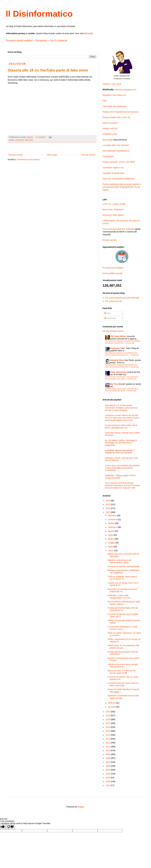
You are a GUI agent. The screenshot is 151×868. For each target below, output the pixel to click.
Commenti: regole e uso (113, 168)
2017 (108, 723)
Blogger (81, 807)
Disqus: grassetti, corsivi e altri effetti (119, 162)
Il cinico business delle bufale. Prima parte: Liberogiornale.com (121, 426)
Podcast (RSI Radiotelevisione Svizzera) (120, 112)
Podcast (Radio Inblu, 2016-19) (116, 117)
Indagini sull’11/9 (110, 128)
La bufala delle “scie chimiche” (116, 145)
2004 (108, 774)
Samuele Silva (117, 360)
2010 (108, 750)
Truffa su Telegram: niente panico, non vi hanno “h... (123, 578)
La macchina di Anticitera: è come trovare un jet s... (122, 628)
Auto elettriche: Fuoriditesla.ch (116, 151)
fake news (29, 140)
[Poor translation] (10, 827)
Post (107, 313)
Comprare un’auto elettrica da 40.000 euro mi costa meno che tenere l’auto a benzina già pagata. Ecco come (122, 418)
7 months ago (134, 355)
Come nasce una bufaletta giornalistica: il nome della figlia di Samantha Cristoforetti (123, 468)
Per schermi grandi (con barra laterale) (122, 298)
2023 (108, 504)
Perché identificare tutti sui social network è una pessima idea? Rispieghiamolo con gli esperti (122, 187)
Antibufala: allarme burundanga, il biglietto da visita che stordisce (120, 451)
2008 (108, 758)
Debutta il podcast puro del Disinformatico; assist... (119, 561)
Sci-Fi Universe (59, 41)
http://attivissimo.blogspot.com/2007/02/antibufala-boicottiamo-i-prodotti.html (123, 342)
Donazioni (41, 41)
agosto (111, 531)
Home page (52, 155)
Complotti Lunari (110, 134)
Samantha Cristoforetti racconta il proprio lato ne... (122, 590)
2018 (108, 719)
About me (122, 95)
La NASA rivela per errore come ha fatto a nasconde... (123, 684)
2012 (108, 743)
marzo (111, 550)
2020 (108, 712)
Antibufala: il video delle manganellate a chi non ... (120, 597)
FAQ (105, 101)
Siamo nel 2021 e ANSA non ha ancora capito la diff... (122, 672)
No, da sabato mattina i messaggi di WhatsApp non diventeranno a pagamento (121, 443)
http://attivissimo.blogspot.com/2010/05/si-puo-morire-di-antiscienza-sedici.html (122, 354)
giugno (111, 539)
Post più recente (16, 155)
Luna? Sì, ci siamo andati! (114, 204)
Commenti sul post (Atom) (28, 159)
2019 (108, 715)
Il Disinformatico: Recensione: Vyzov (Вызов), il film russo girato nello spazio (122, 378)
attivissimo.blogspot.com (126, 90)
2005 (108, 770)
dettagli (88, 33)
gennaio (112, 707)
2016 (108, 727)
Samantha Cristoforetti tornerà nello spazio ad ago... (123, 697)
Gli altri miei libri (110, 240)
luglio (111, 535)
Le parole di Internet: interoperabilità (124, 566)
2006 (108, 766)
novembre (113, 519)
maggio (112, 543)
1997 (108, 785)
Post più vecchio (88, 155)
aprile (111, 547)
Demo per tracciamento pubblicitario (119, 179)
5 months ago (130, 343)
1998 (108, 781)
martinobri (115, 348)
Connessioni (108, 156)
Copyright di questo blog (113, 173)
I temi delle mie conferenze (114, 106)
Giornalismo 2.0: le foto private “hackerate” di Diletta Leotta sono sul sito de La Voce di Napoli (121, 408)
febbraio (112, 703)
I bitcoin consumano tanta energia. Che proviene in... (123, 666)
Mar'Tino (114, 384)
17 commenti (40, 137)
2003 (108, 778)
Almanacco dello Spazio (113, 215)
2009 (108, 754)
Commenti (110, 318)
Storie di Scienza (110, 123)
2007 (108, 762)
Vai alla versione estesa (113, 331)
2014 (108, 735)
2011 (108, 747)
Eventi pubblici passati (112, 273)
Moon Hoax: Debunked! (113, 210)
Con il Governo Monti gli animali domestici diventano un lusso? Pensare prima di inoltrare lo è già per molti (123, 485)
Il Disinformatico (39, 14)
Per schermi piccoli (113, 301)
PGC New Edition (118, 336)
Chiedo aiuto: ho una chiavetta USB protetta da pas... (123, 647)
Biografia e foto (109, 95)
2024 (108, 501)
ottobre (111, 523)
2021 (108, 512)
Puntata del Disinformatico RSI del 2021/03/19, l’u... (123, 609)
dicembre (112, 516)
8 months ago (131, 379)
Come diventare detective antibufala (118, 229)
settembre (113, 527)
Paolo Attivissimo (118, 372)
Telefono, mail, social (112, 84)
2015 (108, 731)
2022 (108, 508)
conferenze (20, 140)
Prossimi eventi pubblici (19, 41)
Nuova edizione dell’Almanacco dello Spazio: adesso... (124, 603)
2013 (108, 739)
